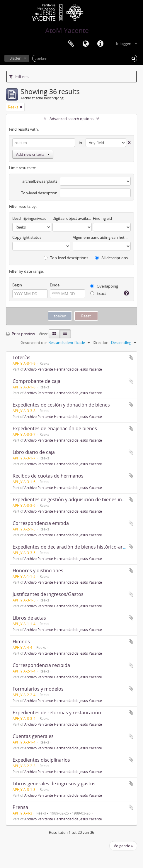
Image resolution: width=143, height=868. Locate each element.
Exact (98, 293)
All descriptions (111, 258)
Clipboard (71, 44)
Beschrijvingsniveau (29, 218)
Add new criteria (33, 154)
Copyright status (27, 237)
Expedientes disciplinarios (41, 760)
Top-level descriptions (66, 258)
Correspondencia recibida (41, 665)
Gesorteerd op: (34, 343)
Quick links (100, 44)
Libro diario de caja (34, 452)
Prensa (20, 807)
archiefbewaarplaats (40, 181)
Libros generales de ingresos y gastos (54, 784)
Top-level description (39, 193)
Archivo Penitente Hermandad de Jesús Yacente (63, 369)
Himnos (21, 642)
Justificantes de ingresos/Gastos (48, 594)
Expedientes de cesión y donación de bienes (61, 405)
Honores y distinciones (38, 570)
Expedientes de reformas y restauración (57, 713)
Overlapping (104, 286)
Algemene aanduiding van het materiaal (102, 237)
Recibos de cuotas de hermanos (48, 476)
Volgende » (123, 846)
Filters (19, 77)
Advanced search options (71, 119)
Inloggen (124, 44)
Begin (17, 285)
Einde (55, 285)
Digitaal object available (72, 218)
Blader (15, 58)
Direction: (101, 343)
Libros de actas (29, 618)
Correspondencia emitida (41, 523)
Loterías (22, 357)
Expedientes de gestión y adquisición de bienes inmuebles (77, 499)
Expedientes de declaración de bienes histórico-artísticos (76, 547)
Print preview (20, 334)
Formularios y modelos (38, 689)
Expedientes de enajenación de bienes (55, 428)
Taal (86, 44)
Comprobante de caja (36, 381)
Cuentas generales (33, 736)
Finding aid (102, 218)
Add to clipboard (131, 357)
